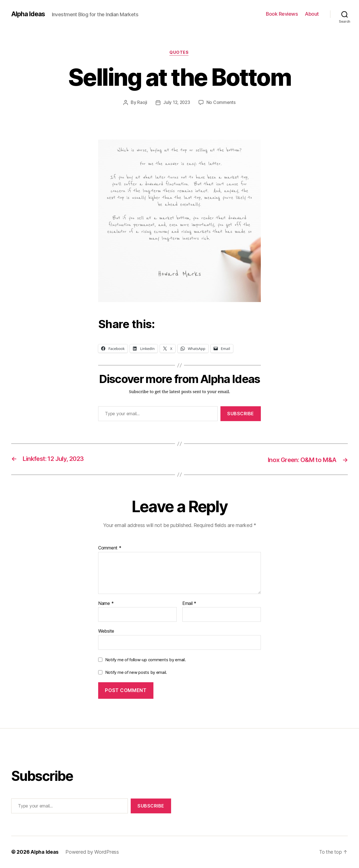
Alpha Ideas (29, 14)
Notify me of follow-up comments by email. (146, 660)
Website (106, 631)
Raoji (142, 103)
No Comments (221, 103)
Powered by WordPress (93, 852)
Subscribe (241, 414)
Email (189, 604)
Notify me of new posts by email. (136, 673)
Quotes (179, 53)
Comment (110, 548)
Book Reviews (282, 14)
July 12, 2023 (177, 103)
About (312, 14)
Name (106, 604)
